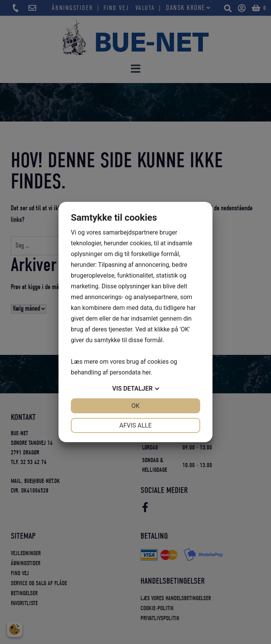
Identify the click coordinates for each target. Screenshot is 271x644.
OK (135, 406)
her (146, 372)
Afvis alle (135, 425)
